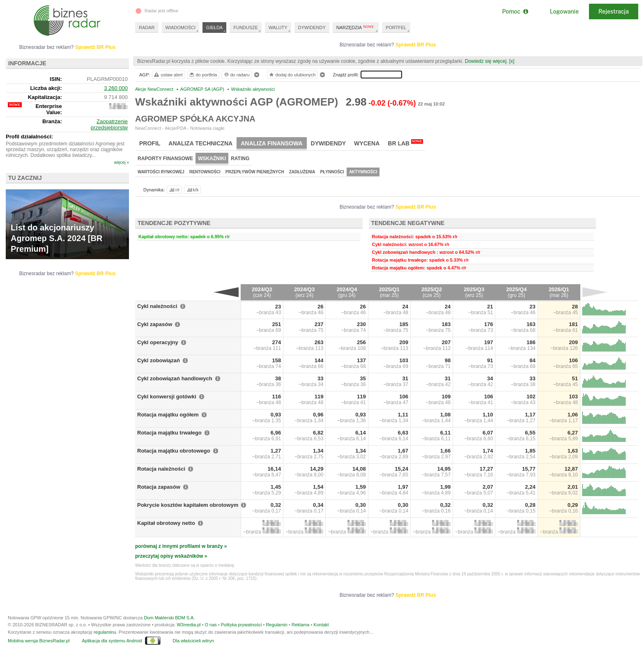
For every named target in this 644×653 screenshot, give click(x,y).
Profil (150, 143)
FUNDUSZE (246, 28)
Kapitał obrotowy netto (166, 523)
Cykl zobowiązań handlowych (175, 378)
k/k (192, 190)
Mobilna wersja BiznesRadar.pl (39, 641)
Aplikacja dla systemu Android (112, 641)
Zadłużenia (302, 172)
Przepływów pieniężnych (255, 172)
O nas (210, 625)
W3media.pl (189, 625)
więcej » (122, 162)
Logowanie (564, 11)
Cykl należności (157, 306)
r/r (174, 190)
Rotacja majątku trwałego (169, 433)
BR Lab (405, 143)
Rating (240, 159)
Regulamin (277, 625)
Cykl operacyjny (158, 342)
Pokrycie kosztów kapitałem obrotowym (188, 505)
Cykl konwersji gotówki (167, 397)
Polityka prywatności (241, 625)
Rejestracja (614, 11)
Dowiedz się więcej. (486, 61)
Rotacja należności (161, 469)
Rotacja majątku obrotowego (174, 451)
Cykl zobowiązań (159, 360)
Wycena (367, 143)
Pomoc (515, 11)
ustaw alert (168, 75)
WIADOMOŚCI (181, 28)
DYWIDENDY (312, 28)
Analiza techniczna (200, 143)
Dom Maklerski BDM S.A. (169, 618)
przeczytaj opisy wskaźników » (171, 556)
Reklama (300, 625)
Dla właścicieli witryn (193, 641)
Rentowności (205, 172)
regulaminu (105, 632)
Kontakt (321, 625)
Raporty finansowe (165, 159)
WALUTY (278, 28)
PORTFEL (396, 28)
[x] (512, 61)
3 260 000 (116, 88)
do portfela (203, 75)
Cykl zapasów (155, 324)
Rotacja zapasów (159, 487)
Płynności (332, 172)
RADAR (147, 28)
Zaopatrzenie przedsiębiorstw (109, 124)
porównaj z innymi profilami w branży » (181, 546)
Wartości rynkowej (161, 172)
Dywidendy (329, 143)
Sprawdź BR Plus (416, 45)
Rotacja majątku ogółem (168, 415)
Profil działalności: (29, 137)
